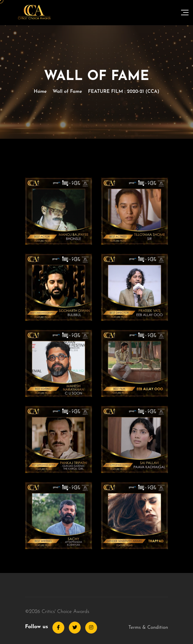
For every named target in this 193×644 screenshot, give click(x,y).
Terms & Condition (148, 628)
